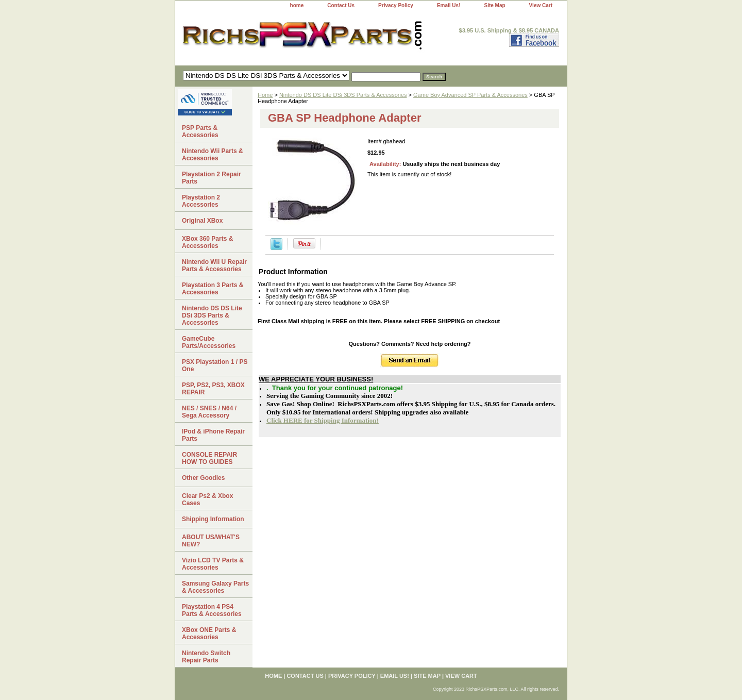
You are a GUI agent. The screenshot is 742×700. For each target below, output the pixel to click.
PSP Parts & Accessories (200, 131)
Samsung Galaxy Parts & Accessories (215, 587)
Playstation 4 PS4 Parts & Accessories (212, 610)
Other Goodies (203, 478)
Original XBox (202, 221)
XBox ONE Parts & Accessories (209, 634)
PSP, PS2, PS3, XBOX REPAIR (213, 389)
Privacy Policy (396, 5)
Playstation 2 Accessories (201, 201)
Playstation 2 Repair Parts (212, 178)
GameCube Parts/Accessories (209, 342)
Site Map (494, 5)
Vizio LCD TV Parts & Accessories (213, 564)
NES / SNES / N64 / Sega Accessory (209, 412)
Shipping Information (213, 519)
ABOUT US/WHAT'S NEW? (211, 541)
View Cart (541, 5)
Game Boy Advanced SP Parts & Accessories (470, 95)
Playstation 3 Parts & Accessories (213, 289)
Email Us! (449, 5)
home (297, 5)
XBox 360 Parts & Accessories (207, 242)
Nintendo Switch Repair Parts (206, 657)
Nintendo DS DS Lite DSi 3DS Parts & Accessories (343, 95)
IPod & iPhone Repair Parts (213, 435)
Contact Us (341, 5)
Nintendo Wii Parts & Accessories (213, 155)
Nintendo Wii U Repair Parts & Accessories (214, 265)
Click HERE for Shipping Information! (323, 420)
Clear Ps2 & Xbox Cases (207, 499)
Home (265, 95)
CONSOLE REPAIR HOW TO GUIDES (209, 458)
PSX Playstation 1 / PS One (215, 365)
